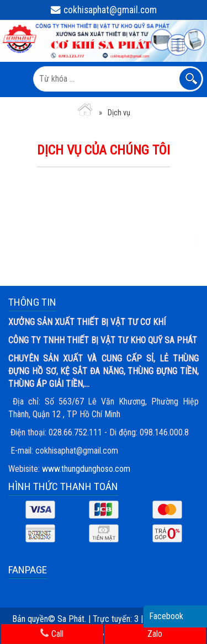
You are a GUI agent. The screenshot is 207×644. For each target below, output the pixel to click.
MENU (16, 79)
